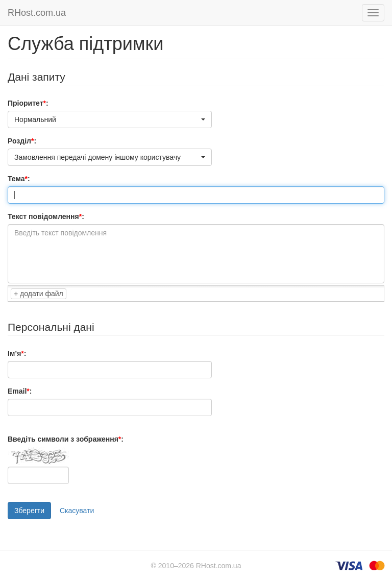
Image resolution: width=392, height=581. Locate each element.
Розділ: (22, 141)
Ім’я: (17, 353)
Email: (20, 391)
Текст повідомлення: (46, 216)
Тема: (19, 179)
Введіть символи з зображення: (66, 439)
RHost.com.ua (37, 13)
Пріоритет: (28, 103)
